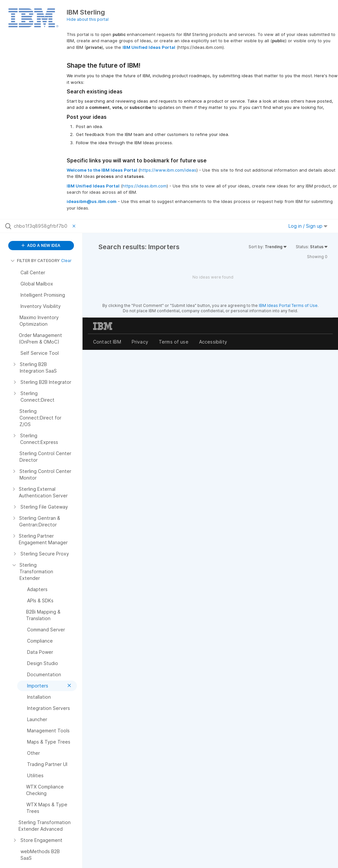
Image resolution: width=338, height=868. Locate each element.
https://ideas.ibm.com (145, 186)
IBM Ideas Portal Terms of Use (288, 305)
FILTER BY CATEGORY (35, 261)
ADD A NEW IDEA (41, 245)
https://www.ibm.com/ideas (168, 170)
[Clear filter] (75, 226)
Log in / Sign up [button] (308, 226)
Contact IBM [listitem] (107, 342)
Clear (66, 261)
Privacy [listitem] (140, 342)
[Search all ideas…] (42, 226)
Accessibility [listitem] (213, 342)
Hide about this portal (88, 19)
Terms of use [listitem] (174, 342)
